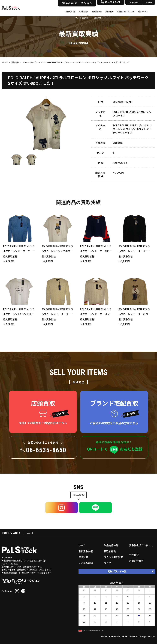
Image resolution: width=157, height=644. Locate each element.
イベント (30, 533)
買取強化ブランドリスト (126, 12)
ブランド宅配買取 (113, 557)
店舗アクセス (143, 12)
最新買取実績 (97, 12)
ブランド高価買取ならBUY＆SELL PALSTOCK (123, 637)
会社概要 (149, 2)
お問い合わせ (136, 561)
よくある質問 (133, 2)
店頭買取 (83, 557)
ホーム (82, 545)
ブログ (107, 563)
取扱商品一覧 (70, 12)
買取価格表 (109, 12)
